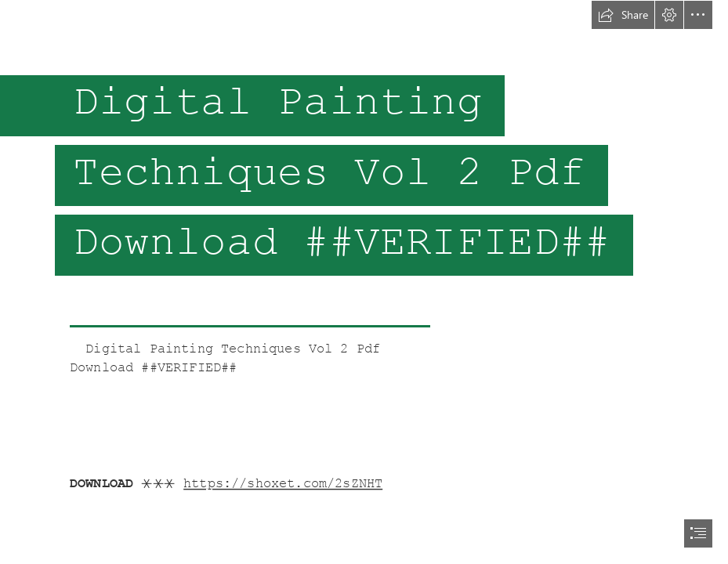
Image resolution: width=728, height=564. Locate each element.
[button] (623, 15)
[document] (364, 282)
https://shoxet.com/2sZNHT (283, 484)
